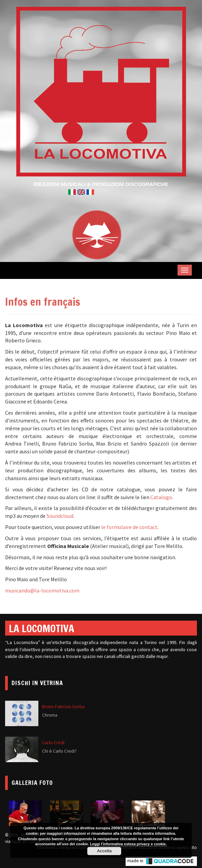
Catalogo (161, 497)
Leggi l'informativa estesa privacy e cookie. (128, 844)
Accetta (104, 851)
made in (161, 861)
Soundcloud (60, 516)
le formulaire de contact (129, 527)
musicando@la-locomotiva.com (42, 590)
